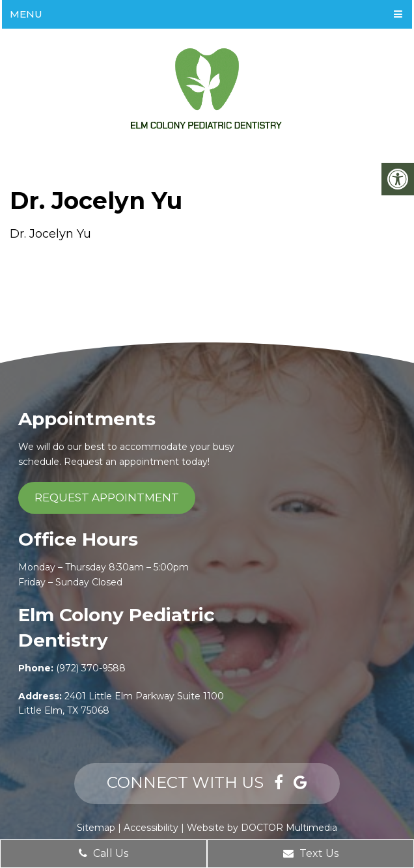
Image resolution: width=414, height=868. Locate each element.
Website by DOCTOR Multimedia (262, 828)
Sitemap (96, 828)
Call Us (103, 853)
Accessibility (151, 828)
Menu (26, 14)
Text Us (311, 853)
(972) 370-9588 (91, 668)
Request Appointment (107, 497)
